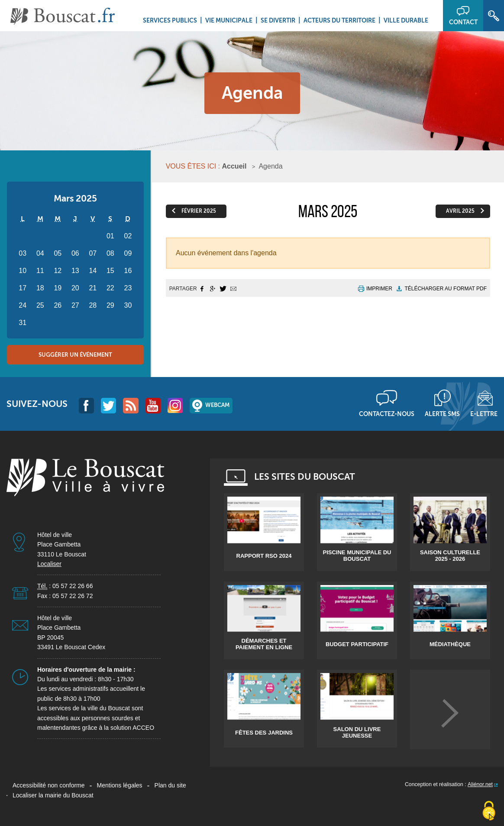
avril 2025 (460, 211)
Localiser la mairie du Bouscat (53, 795)
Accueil (234, 166)
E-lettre (484, 414)
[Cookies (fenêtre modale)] (489, 811)
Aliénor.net (480, 784)
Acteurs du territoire (339, 20)
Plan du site (170, 785)
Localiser (49, 564)
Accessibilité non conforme (49, 785)
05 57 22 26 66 (73, 586)
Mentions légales (120, 785)
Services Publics (170, 20)
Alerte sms (442, 414)
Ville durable (406, 20)
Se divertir (278, 20)
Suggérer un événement (75, 355)
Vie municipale (229, 20)
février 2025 (199, 211)
